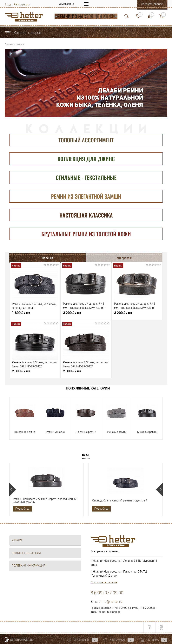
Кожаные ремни (25, 433)
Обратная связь (19, 640)
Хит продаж (67, 258)
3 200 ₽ (86, 315)
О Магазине (66, 4)
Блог (86, 455)
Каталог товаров (23, 33)
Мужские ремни (147, 433)
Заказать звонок (152, 4)
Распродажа (105, 258)
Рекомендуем (143, 258)
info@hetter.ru (112, 602)
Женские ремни (117, 433)
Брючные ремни (86, 433)
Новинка (28, 258)
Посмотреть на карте (104, 583)
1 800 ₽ (35, 315)
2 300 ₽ (35, 373)
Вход (8, 4)
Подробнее (22, 509)
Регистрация (22, 4)
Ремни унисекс (55, 433)
